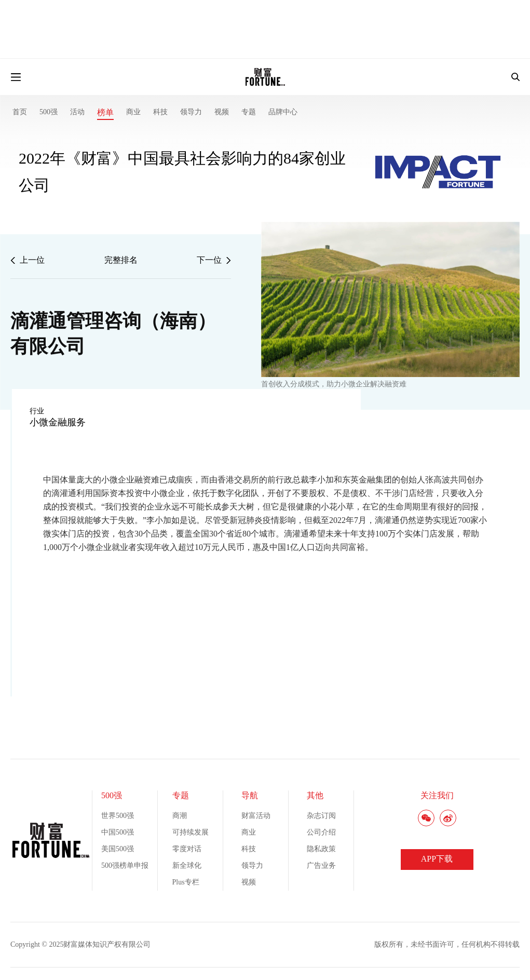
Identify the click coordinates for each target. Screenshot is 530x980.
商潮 (180, 816)
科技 (160, 112)
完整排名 (121, 260)
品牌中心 (283, 112)
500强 (49, 112)
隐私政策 (321, 849)
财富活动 (256, 816)
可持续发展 (191, 832)
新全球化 (187, 865)
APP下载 (437, 859)
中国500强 (118, 832)
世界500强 (118, 816)
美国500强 (118, 849)
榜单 (105, 112)
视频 (222, 112)
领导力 (191, 112)
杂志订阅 (321, 816)
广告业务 (321, 865)
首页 (20, 112)
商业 (133, 112)
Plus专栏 (186, 882)
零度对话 (187, 849)
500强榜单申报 (125, 865)
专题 (249, 112)
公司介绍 (321, 832)
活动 (77, 112)
